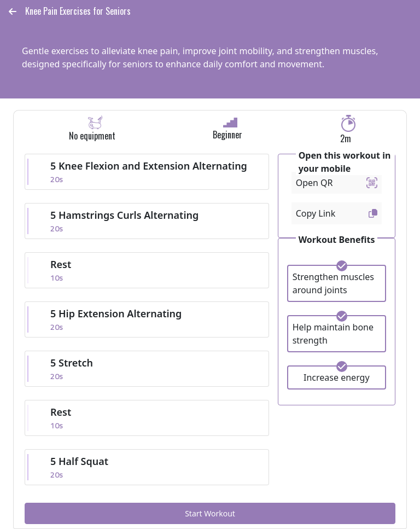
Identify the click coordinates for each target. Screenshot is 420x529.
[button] (13, 11)
